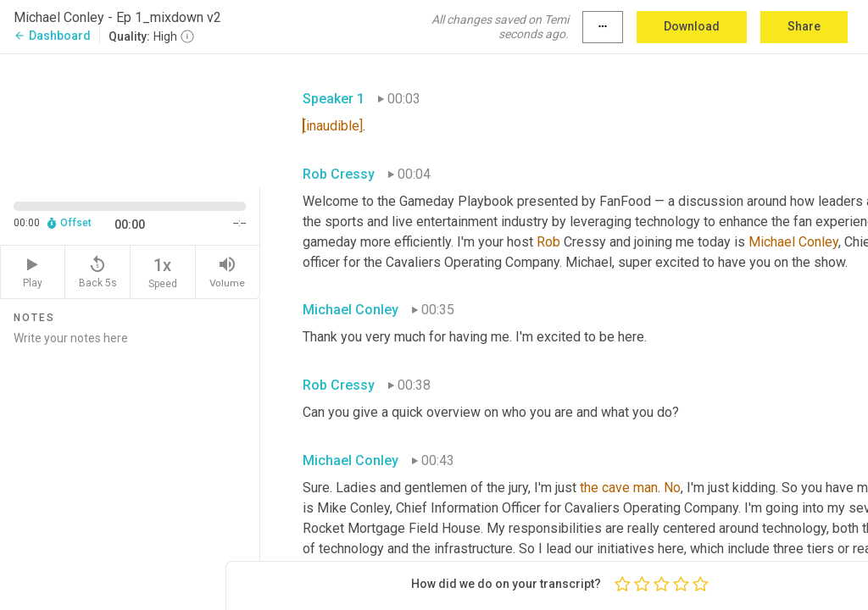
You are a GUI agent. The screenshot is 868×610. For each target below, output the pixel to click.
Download (692, 26)
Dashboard (52, 36)
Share (804, 26)
